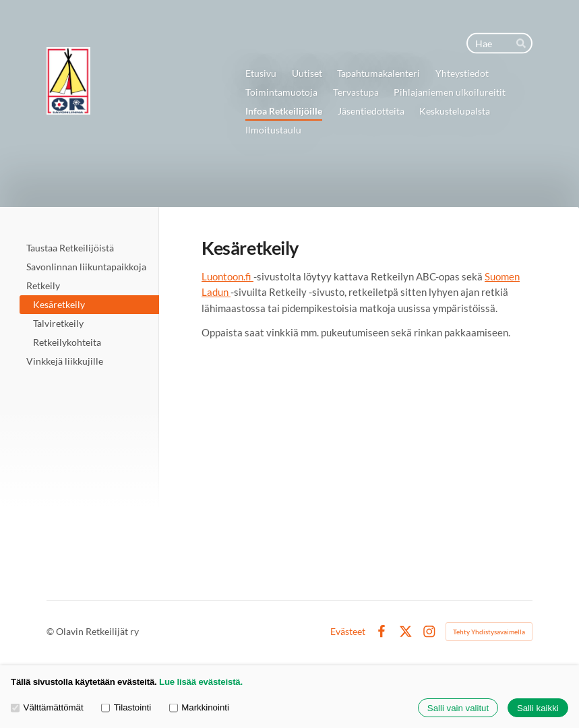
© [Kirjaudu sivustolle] (51, 631)
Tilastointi (126, 708)
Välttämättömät (47, 708)
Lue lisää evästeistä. (201, 682)
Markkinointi (199, 708)
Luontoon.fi (227, 276)
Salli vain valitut (458, 708)
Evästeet (348, 632)
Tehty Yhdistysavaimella (489, 632)
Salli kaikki (538, 708)
